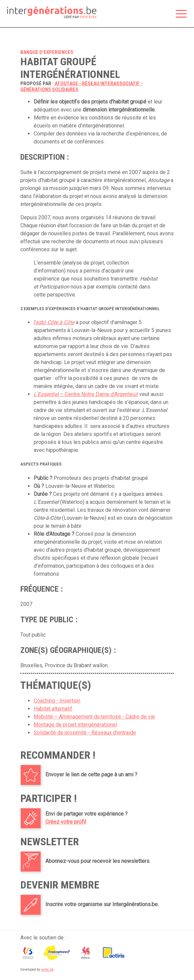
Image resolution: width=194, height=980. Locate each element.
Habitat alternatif (53, 709)
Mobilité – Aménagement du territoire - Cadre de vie (94, 717)
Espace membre (150, 14)
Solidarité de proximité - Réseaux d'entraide (85, 733)
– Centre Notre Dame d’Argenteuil (86, 394)
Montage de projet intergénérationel (75, 725)
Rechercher (164, 14)
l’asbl (54, 322)
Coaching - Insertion (57, 701)
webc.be (47, 970)
